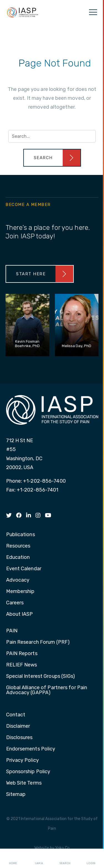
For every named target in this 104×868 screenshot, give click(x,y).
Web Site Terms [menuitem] (24, 783)
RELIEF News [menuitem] (22, 665)
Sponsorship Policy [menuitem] (28, 772)
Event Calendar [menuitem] (24, 569)
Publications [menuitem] (21, 535)
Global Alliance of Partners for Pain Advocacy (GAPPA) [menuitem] (47, 690)
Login (91, 859)
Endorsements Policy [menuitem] (31, 749)
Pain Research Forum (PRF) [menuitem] (38, 642)
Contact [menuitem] (16, 715)
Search (65, 859)
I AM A (39, 859)
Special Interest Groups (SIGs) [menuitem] (41, 676)
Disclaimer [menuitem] (18, 726)
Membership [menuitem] (20, 592)
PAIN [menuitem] (12, 631)
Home (13, 859)
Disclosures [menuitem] (19, 738)
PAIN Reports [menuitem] (22, 654)
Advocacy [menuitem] (18, 580)
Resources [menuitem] (18, 546)
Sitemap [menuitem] (16, 795)
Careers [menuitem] (15, 603)
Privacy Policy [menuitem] (22, 760)
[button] (52, 158)
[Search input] (52, 136)
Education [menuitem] (18, 558)
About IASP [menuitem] (20, 614)
